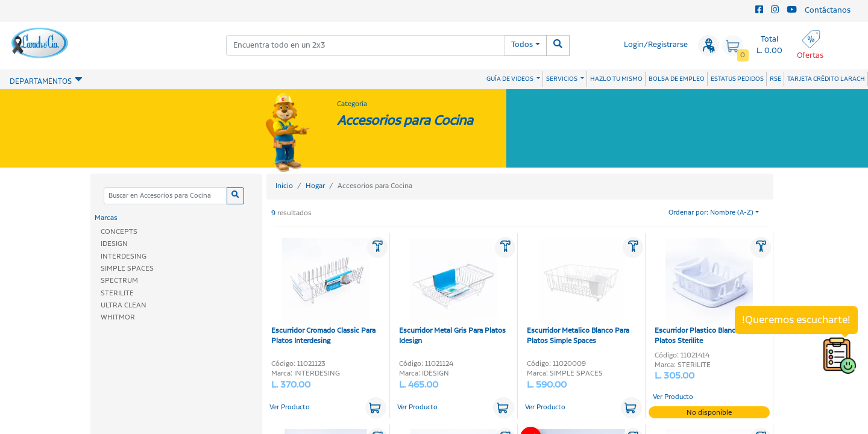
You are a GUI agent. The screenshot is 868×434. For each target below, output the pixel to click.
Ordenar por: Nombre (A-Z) (711, 213)
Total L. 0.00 (769, 45)
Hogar (315, 186)
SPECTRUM (119, 281)
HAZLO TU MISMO (616, 79)
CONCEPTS (119, 232)
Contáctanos (828, 11)
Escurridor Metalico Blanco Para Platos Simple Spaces (578, 292)
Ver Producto (290, 407)
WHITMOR (118, 317)
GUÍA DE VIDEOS (511, 79)
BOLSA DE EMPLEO (677, 79)
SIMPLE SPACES (127, 269)
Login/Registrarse (656, 45)
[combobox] (366, 46)
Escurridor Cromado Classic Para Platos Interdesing (323, 292)
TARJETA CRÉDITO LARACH (826, 79)
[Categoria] (165, 196)
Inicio (284, 186)
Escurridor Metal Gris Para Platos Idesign (452, 292)
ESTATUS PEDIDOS (737, 79)
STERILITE (117, 293)
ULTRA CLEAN (124, 305)
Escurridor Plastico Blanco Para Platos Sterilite (705, 292)
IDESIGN (114, 244)
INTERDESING (124, 256)
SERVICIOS (562, 79)
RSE (775, 79)
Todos (522, 45)
